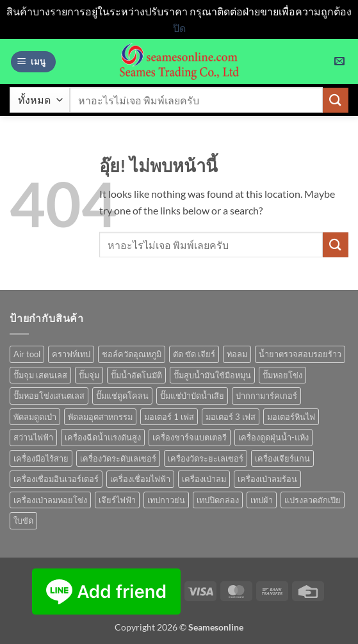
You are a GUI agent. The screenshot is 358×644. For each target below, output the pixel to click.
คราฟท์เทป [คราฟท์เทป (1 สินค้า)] (71, 354)
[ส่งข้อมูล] (336, 100)
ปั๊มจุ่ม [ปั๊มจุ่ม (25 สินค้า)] (89, 375)
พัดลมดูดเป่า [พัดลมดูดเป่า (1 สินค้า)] (35, 417)
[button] (33, 62)
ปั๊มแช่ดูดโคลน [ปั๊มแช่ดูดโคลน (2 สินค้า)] (122, 396)
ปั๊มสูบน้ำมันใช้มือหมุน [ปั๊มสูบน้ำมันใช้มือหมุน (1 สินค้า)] (212, 375)
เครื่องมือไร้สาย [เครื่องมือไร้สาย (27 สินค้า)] (41, 458)
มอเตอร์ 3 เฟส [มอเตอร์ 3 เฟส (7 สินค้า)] (231, 417)
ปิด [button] (179, 28)
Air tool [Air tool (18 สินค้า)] (27, 354)
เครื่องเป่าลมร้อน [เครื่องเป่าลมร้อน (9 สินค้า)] (267, 479)
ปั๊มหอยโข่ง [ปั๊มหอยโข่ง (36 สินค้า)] (282, 375)
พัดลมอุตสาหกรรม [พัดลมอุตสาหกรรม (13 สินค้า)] (100, 417)
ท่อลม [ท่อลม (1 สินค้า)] (237, 354)
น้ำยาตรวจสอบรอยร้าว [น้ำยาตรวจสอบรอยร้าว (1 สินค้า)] (300, 354)
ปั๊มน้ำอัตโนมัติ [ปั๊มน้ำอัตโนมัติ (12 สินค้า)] (136, 375)
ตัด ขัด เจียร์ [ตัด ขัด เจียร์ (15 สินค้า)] (194, 354)
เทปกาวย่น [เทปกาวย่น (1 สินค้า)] (166, 500)
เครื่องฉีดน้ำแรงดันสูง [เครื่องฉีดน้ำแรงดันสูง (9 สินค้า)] (103, 437)
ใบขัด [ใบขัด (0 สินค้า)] (23, 520)
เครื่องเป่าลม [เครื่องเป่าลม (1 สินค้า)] (204, 479)
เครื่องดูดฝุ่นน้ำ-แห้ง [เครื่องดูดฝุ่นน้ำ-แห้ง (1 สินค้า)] (273, 437)
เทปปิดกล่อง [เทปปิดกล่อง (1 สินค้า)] (218, 500)
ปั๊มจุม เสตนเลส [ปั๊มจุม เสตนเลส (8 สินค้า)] (40, 375)
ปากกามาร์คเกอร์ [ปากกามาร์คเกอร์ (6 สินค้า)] (266, 396)
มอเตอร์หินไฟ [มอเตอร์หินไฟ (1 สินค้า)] (291, 417)
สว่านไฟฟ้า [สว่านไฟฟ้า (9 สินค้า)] (33, 437)
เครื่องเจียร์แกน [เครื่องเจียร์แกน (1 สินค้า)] (282, 458)
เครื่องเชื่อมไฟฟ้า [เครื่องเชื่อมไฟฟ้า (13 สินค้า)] (140, 479)
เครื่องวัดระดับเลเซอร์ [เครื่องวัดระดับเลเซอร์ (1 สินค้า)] (118, 458)
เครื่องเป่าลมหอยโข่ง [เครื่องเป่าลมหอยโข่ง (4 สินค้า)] (50, 500)
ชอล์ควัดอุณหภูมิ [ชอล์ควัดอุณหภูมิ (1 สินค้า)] (132, 354)
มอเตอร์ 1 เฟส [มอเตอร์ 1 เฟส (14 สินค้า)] (169, 417)
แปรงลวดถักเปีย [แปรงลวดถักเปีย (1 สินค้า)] (313, 500)
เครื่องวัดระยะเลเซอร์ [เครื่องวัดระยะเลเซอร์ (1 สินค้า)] (206, 458)
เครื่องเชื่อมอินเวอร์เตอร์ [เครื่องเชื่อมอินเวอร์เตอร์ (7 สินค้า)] (56, 479)
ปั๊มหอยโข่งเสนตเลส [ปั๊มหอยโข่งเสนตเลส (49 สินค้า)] (49, 396)
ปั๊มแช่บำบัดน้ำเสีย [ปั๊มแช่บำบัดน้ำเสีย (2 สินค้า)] (192, 396)
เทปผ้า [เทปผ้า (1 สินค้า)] (262, 500)
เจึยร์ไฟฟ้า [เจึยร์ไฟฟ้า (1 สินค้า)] (117, 500)
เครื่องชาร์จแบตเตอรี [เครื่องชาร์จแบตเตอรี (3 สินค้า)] (190, 437)
